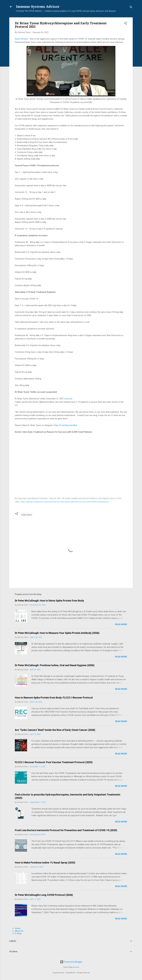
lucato (77, 967)
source (68, 399)
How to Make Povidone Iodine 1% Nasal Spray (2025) (45, 863)
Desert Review (21, 39)
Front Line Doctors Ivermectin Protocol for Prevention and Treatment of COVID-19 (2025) (66, 830)
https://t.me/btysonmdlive (65, 425)
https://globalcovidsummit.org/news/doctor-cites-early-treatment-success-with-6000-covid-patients (65, 502)
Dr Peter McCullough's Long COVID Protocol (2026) (44, 895)
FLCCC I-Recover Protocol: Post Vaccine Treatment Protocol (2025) (54, 762)
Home (18, 928)
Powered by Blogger (71, 962)
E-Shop (18, 933)
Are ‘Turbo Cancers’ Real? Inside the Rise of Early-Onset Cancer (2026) (55, 730)
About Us (19, 931)
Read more (121, 624)
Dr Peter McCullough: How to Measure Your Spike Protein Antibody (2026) (57, 633)
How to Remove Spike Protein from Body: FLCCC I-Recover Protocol (54, 698)
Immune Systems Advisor (38, 7)
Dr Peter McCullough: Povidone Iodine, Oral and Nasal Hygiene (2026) (55, 665)
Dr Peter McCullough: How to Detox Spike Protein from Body (49, 601)
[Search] (131, 8)
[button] (125, 24)
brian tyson (27, 515)
